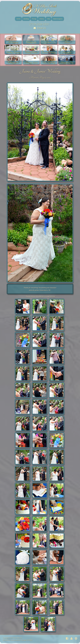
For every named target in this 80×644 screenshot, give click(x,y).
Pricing (34, 19)
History (42, 19)
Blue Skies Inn (18, 638)
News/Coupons (58, 19)
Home (18, 19)
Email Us (40, 28)
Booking (26, 19)
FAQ (48, 19)
